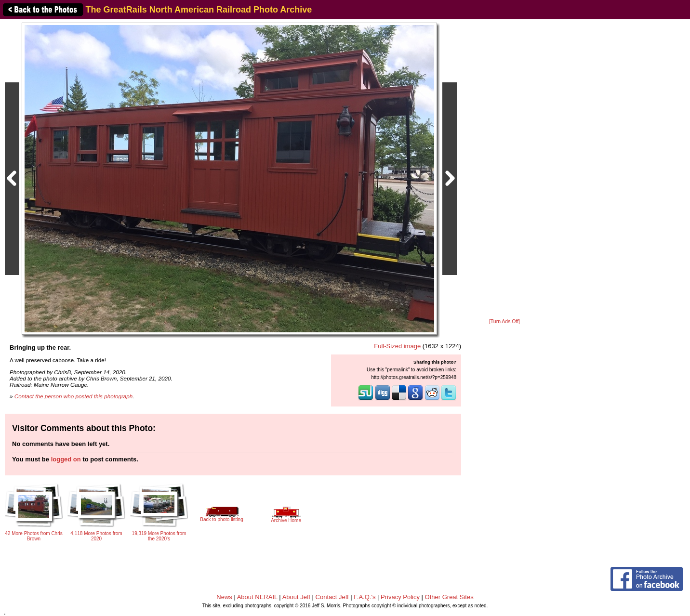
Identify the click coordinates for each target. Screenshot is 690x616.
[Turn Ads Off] (504, 321)
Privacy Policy (400, 597)
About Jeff (296, 597)
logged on (66, 459)
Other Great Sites (449, 597)
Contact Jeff (332, 597)
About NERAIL (257, 597)
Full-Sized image (397, 346)
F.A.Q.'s (365, 597)
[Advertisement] (504, 170)
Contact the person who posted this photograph (74, 396)
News (224, 597)
